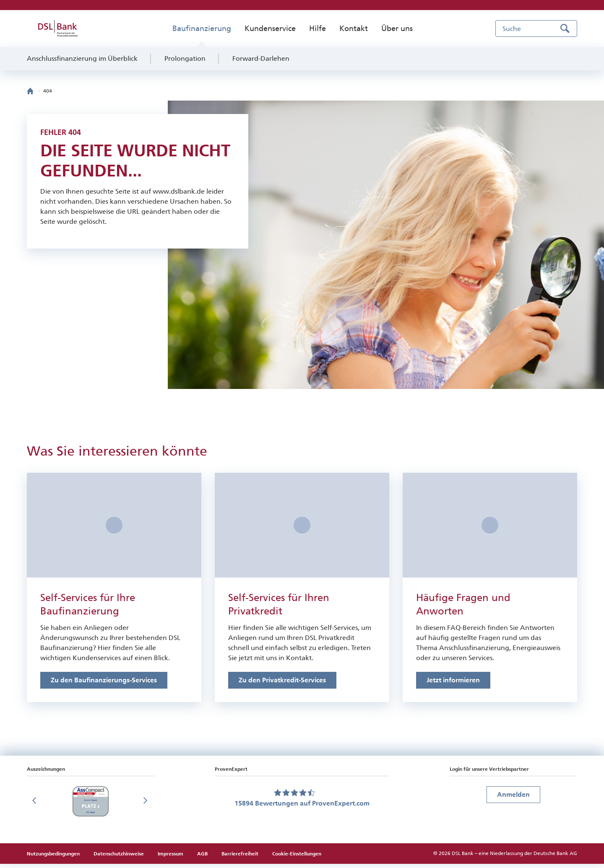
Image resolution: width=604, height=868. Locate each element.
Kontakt (354, 29)
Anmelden (513, 799)
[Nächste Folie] (146, 806)
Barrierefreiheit (240, 858)
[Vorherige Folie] (35, 806)
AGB (203, 858)
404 (48, 91)
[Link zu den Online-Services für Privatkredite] (282, 684)
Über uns (397, 29)
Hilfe (318, 29)
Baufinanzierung (202, 29)
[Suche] (536, 29)
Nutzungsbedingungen (54, 858)
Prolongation (185, 58)
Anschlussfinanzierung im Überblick (82, 58)
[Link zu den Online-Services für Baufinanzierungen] (104, 684)
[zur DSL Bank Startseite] (58, 29)
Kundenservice (270, 29)
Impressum (171, 858)
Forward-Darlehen (261, 58)
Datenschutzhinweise (119, 858)
